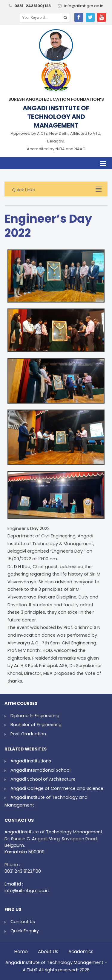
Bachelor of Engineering (36, 725)
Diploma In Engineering (35, 716)
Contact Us (23, 922)
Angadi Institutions (31, 761)
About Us (48, 950)
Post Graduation (28, 734)
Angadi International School (40, 770)
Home (21, 950)
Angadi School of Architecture (43, 779)
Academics (81, 950)
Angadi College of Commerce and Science (57, 788)
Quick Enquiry (25, 931)
